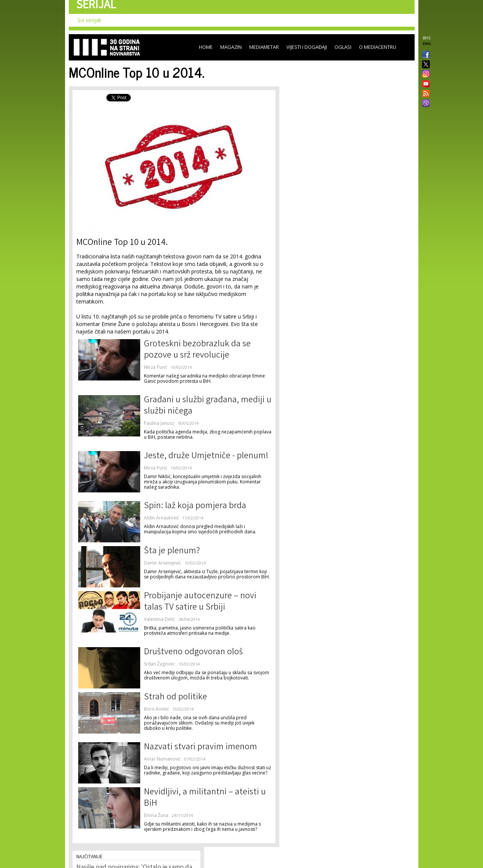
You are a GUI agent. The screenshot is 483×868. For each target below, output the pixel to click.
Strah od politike (176, 698)
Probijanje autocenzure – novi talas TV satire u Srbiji (200, 602)
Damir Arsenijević (163, 563)
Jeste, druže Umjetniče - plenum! (206, 457)
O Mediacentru (378, 47)
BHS (427, 38)
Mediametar (264, 47)
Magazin (231, 47)
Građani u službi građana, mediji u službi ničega (208, 406)
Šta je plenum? (172, 552)
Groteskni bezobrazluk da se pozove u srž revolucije (197, 350)
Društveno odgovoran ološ (193, 653)
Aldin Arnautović (161, 518)
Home (206, 47)
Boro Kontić (157, 709)
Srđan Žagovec (160, 664)
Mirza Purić (156, 367)
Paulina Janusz (159, 423)
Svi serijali (89, 20)
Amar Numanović (162, 759)
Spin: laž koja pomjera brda (195, 506)
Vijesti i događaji (307, 47)
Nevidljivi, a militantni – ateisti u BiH (205, 798)
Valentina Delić (160, 619)
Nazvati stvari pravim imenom (201, 748)
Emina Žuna (156, 815)
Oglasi (343, 47)
